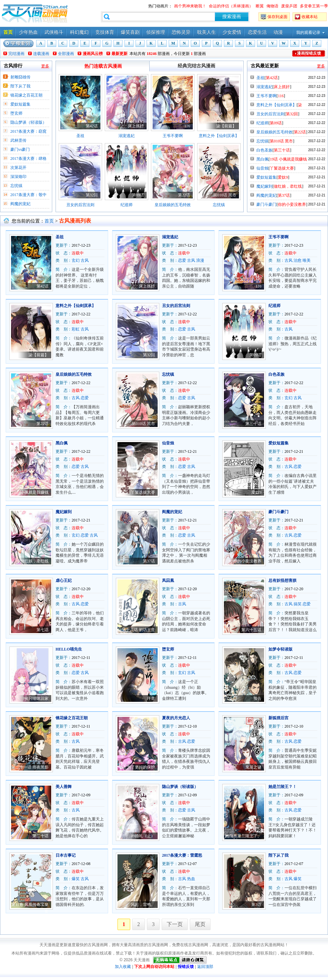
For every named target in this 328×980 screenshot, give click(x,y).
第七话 (43, 630)
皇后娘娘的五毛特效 (173, 205)
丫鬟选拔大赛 (282, 168)
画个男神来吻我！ (190, 6)
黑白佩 (262, 159)
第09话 (138, 195)
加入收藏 (123, 967)
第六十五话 (251, 630)
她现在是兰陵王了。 (243, 836)
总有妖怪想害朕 (282, 580)
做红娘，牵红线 (288, 186)
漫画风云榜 (93, 54)
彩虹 (76, 329)
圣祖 (80, 136)
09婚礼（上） (143, 836)
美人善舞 (64, 787)
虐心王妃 (64, 580)
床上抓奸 (136, 126)
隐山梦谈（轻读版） (28, 122)
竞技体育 (105, 32)
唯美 (307, 260)
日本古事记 (66, 855)
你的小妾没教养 (292, 204)
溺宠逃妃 (127, 136)
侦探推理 (156, 32)
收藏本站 (310, 17)
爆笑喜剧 (130, 32)
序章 (151, 698)
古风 (85, 260)
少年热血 (28, 32)
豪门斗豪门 (266, 204)
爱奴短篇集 (20, 104)
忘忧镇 (16, 186)
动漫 (278, 32)
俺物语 (272, 6)
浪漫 (200, 260)
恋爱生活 (257, 32)
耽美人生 (207, 32)
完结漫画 (16, 54)
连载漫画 (41, 54)
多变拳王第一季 (314, 6)
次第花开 (18, 168)
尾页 (200, 924)
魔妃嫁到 (264, 186)
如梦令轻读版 (280, 649)
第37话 (284, 195)
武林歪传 (18, 140)
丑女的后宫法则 (80, 205)
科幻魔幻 (79, 32)
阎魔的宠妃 (20, 204)
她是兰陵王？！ (282, 787)
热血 (191, 879)
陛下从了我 (20, 86)
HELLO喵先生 (69, 649)
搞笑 (298, 604)
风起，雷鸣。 (143, 905)
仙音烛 (262, 168)
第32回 (92, 195)
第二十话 (40, 836)
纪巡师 (127, 205)
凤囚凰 (168, 580)
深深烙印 (18, 177)
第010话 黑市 (225, 195)
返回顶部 (205, 967)
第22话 (184, 195)
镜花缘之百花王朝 (26, 95)
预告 (257, 698)
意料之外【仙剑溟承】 (219, 136)
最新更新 (119, 54)
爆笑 (76, 879)
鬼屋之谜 (253, 767)
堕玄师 (16, 113)
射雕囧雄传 (20, 77)
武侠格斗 (54, 32)
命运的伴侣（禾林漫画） (231, 6)
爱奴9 (283, 177)
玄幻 (76, 260)
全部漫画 (66, 54)
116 (187, 126)
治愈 (298, 260)
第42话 (92, 126)
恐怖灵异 (181, 32)
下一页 (175, 924)
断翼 (260, 6)
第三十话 (282, 150)
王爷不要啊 (173, 136)
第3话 (256, 905)
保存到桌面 (277, 17)
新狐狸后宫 (278, 718)
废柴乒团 (289, 6)
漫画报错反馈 (309, 53)
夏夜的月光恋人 (176, 718)
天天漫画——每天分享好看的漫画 (35, 13)
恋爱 (182, 260)
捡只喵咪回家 (36, 698)
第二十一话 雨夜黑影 (30, 767)
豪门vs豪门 (20, 149)
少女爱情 (232, 32)
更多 (45, 66)
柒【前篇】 (226, 126)
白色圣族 (264, 150)
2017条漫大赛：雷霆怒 (182, 855)
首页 (8, 32)
